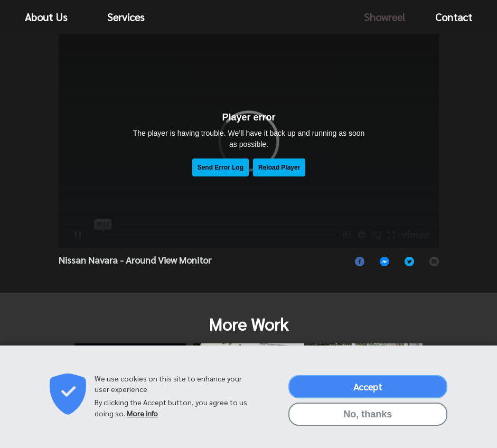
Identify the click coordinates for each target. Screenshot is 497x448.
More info (142, 413)
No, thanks (368, 414)
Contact (454, 17)
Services (126, 17)
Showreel (385, 17)
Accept (368, 386)
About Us (46, 17)
